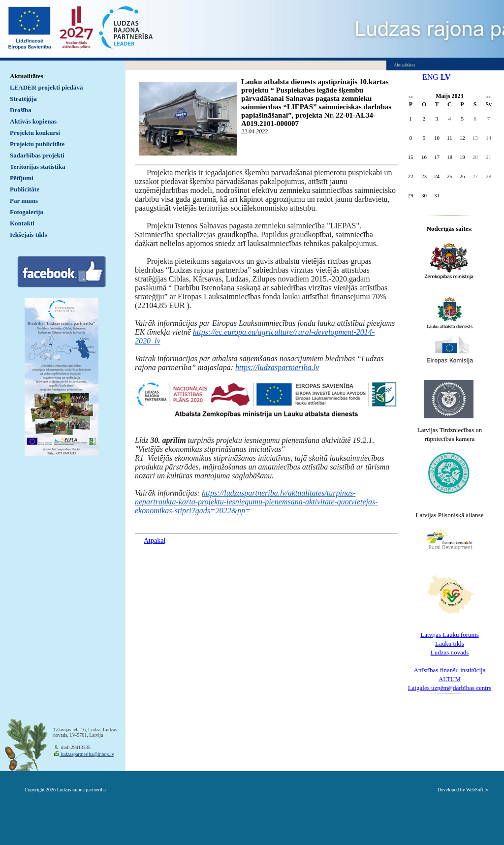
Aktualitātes (27, 76)
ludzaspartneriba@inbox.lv (87, 754)
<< (411, 97)
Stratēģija (23, 99)
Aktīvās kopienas (33, 121)
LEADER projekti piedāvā (47, 87)
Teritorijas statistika (38, 167)
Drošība (21, 110)
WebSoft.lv (477, 790)
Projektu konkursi (35, 133)
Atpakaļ (155, 541)
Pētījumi (22, 178)
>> (488, 97)
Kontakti (22, 223)
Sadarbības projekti (37, 155)
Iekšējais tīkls (28, 235)
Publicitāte (25, 189)
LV (446, 77)
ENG (430, 77)
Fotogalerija (27, 212)
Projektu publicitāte (37, 144)
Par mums (24, 201)
